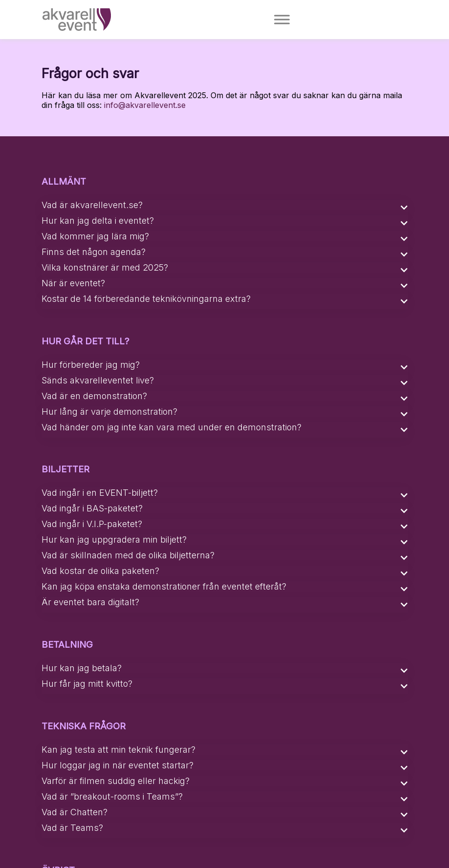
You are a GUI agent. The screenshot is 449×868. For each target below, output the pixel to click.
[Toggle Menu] (282, 19)
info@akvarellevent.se (145, 105)
